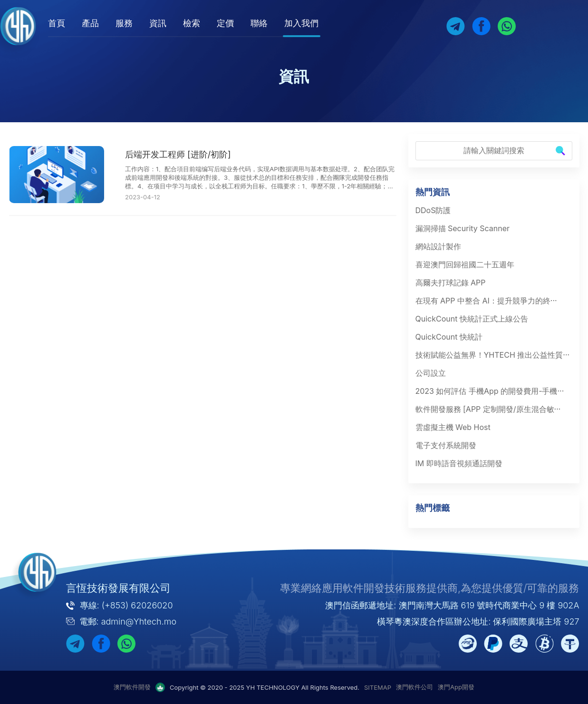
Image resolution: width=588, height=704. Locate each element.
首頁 (66, 23)
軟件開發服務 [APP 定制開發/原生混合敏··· (488, 409)
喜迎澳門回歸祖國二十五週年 (465, 264)
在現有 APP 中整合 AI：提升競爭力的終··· (486, 301)
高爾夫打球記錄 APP (451, 283)
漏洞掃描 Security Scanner (463, 228)
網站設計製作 (438, 246)
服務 (133, 23)
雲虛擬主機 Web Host (453, 427)
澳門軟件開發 (132, 687)
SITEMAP (378, 687)
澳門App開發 (456, 687)
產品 (99, 23)
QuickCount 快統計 (449, 337)
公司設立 (431, 373)
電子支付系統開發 (446, 445)
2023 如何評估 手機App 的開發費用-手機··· (490, 391)
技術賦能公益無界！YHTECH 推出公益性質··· (493, 355)
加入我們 (310, 23)
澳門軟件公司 (414, 687)
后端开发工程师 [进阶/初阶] (178, 154)
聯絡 (268, 23)
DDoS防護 (433, 210)
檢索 (201, 23)
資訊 (167, 23)
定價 (234, 23)
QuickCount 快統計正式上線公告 (472, 319)
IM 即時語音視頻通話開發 (459, 463)
